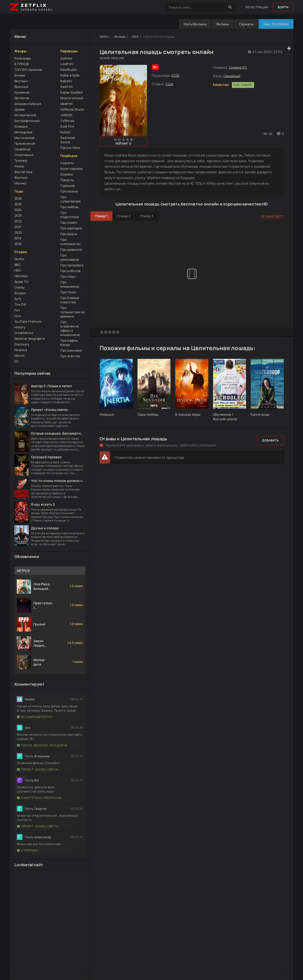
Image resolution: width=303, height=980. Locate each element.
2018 (18, 244)
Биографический (27, 121)
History (20, 327)
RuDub (65, 132)
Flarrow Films (70, 148)
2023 (18, 215)
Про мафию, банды (69, 343)
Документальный (28, 104)
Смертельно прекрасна (39, 798)
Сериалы (246, 24)
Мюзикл (20, 183)
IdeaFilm (67, 104)
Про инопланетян (70, 242)
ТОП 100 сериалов (28, 70)
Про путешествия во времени (73, 312)
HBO (18, 270)
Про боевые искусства (70, 300)
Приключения (25, 143)
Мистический (24, 138)
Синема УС (238, 67)
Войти (283, 7)
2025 (18, 204)
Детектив (22, 98)
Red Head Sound (68, 140)
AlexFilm (67, 87)
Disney (20, 287)
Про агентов (70, 356)
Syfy (18, 299)
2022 (18, 221)
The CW (20, 304)
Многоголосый (72, 98)
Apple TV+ (22, 282)
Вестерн (21, 81)
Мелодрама (23, 132)
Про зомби (69, 223)
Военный (21, 87)
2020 (18, 232)
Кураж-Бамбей (71, 92)
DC (17, 361)
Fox (17, 310)
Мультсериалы (72, 169)
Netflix (19, 259)
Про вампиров (71, 228)
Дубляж (66, 58)
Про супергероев (70, 199)
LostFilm (67, 64)
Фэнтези (21, 178)
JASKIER (66, 115)
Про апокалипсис (70, 284)
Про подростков (69, 215)
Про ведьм (69, 234)
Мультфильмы (195, 24)
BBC (18, 265)
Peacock (21, 350)
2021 (18, 227)
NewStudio (69, 70)
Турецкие (68, 186)
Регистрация (257, 7)
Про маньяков (71, 350)
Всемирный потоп (35, 717)
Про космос (69, 191)
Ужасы (19, 166)
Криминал (22, 92)
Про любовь (70, 207)
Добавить (270, 441)
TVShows (67, 121)
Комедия (21, 126)
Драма (19, 109)
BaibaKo (66, 81)
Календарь (23, 58)
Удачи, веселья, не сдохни (42, 745)
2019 (18, 238)
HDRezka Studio (72, 109)
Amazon (20, 293)
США (169, 84)
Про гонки (68, 292)
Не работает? (272, 216)
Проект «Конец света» (38, 769)
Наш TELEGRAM (276, 24)
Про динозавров (70, 257)
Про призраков (72, 265)
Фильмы (223, 24)
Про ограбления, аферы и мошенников (70, 328)
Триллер (21, 160)
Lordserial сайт (29, 865)
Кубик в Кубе (70, 75)
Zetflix (104, 37)
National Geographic (30, 339)
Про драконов (71, 249)
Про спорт (68, 276)
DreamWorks (24, 333)
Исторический (25, 115)
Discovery (22, 344)
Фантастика (23, 172)
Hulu (18, 316)
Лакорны (67, 180)
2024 (18, 210)
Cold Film (67, 126)
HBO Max (21, 276)
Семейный (22, 149)
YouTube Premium (28, 321)
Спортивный (24, 155)
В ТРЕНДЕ (22, 64)
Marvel (20, 356)
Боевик (20, 75)
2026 (18, 198)
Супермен (28, 850)
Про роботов (70, 271)
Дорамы (67, 174)
